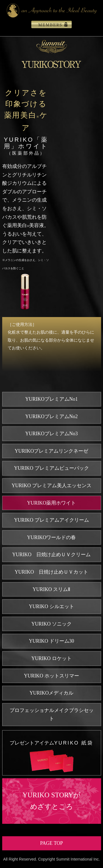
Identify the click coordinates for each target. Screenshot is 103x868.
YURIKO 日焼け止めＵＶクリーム (52, 555)
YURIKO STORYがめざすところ (51, 801)
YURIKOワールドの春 (52, 537)
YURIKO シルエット (51, 606)
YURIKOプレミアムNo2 (51, 416)
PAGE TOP (51, 843)
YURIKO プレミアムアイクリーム (51, 520)
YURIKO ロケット (51, 658)
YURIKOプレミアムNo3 (51, 434)
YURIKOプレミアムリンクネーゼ (52, 451)
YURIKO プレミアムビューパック (51, 468)
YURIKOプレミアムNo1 (51, 399)
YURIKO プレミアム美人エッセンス (51, 486)
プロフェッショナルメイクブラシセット (52, 715)
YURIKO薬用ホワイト (52, 503)
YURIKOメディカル (52, 693)
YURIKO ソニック (51, 624)
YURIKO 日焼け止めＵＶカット (52, 572)
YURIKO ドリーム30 (51, 641)
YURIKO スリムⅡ (52, 589)
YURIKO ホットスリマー (51, 676)
